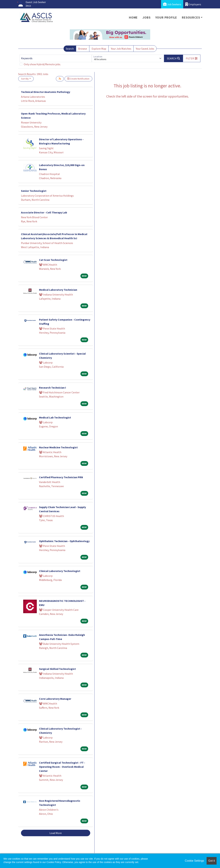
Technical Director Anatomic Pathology (46, 92)
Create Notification (78, 79)
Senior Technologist (34, 191)
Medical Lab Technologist (55, 417)
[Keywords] (56, 58)
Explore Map (99, 49)
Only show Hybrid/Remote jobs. (42, 64)
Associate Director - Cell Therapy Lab (44, 212)
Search (70, 49)
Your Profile (166, 17)
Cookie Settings (194, 861)
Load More (56, 833)
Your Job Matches (121, 49)
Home (133, 17)
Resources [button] (191, 17)
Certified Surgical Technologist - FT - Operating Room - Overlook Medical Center (62, 767)
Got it (212, 861)
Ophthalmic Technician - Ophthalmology (64, 541)
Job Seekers (172, 4)
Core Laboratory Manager (55, 699)
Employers (193, 4)
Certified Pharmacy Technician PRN (61, 477)
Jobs (146, 17)
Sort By (25, 79)
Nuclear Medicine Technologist (58, 447)
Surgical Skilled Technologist (57, 669)
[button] (192, 58)
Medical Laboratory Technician (58, 290)
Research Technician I (53, 388)
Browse (83, 49)
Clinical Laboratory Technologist (60, 571)
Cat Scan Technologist (53, 260)
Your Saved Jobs (145, 49)
